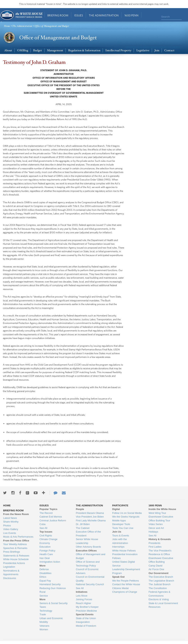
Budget (38, 50)
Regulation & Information (84, 50)
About (8, 50)
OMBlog (23, 50)
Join (157, 50)
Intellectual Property (118, 50)
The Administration (104, 15)
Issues (79, 15)
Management (55, 50)
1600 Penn (131, 15)
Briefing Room (58, 15)
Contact (169, 50)
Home (21, 15)
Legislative (143, 50)
